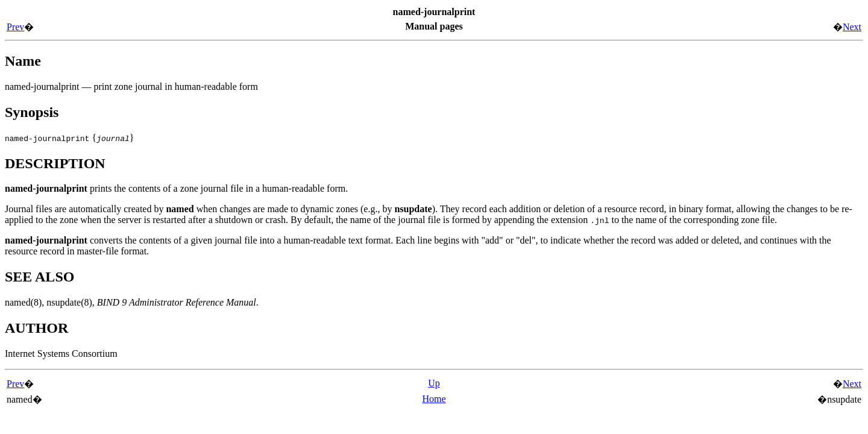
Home (434, 399)
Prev (15, 27)
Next (852, 27)
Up (434, 383)
